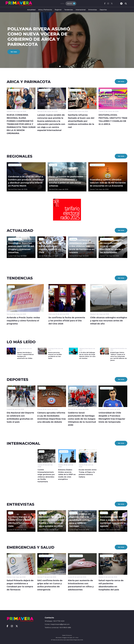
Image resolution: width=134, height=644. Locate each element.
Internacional (81, 10)
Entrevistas (93, 10)
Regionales (53, 165)
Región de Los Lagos (15, 165)
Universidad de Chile (107, 388)
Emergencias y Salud (15, 239)
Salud (41, 239)
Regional (58, 10)
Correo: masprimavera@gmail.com (57, 624)
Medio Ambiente (97, 287)
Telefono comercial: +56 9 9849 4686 (58, 628)
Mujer (11, 513)
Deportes (103, 10)
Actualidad (31, 10)
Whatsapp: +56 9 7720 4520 (55, 621)
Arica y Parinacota (45, 10)
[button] (58, 66)
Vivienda (11, 287)
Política (42, 451)
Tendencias (69, 10)
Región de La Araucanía (97, 165)
